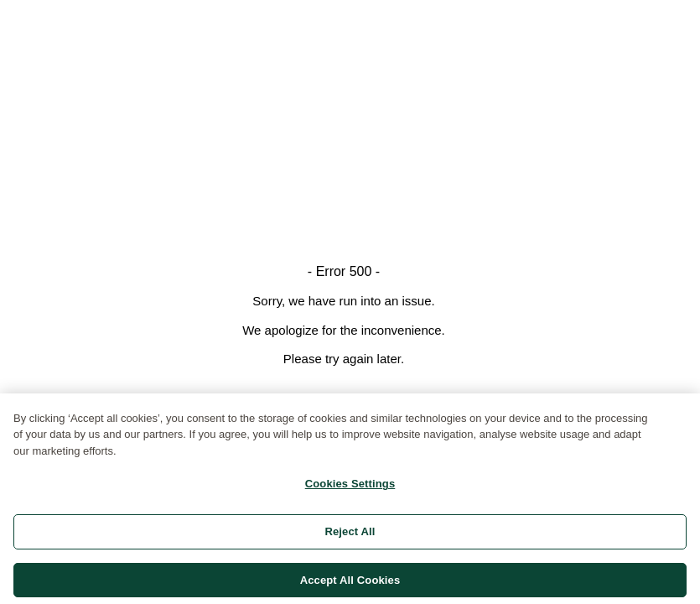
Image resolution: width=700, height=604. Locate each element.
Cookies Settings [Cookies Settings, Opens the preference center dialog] (350, 487)
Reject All (350, 534)
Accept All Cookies (350, 583)
